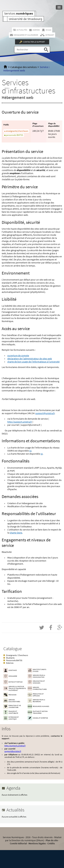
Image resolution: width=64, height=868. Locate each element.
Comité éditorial (18, 843)
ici (30, 451)
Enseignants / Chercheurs (17, 655)
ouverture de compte (18, 356)
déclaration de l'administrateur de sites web (30, 359)
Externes (10, 663)
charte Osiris (16, 533)
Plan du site (52, 840)
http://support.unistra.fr (20, 422)
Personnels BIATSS (14, 660)
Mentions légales (37, 843)
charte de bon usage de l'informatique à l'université (33, 362)
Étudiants (10, 658)
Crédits (51, 843)
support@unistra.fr (45, 413)
